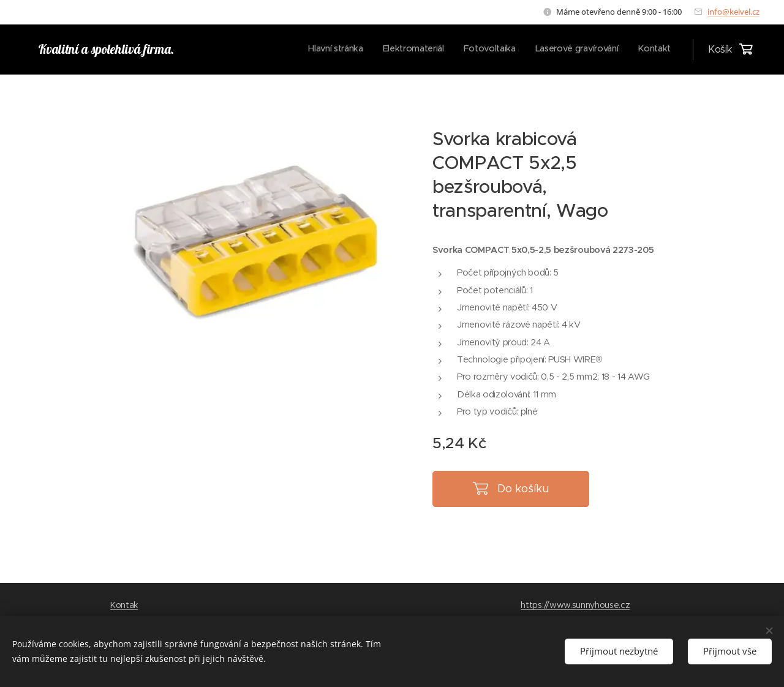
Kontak (124, 605)
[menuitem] (596, 50)
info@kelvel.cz (733, 12)
